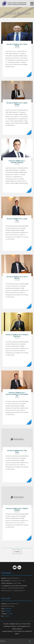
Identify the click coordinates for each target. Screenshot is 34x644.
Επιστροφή (17, 552)
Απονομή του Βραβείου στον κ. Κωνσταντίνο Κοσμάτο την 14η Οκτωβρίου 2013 (17, 394)
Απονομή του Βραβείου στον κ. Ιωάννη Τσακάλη (17, 45)
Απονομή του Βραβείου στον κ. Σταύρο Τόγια (17, 220)
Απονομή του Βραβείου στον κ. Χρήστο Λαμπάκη (17, 104)
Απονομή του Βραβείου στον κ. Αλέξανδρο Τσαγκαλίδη (17, 162)
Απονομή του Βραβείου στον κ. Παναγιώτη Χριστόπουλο (17, 335)
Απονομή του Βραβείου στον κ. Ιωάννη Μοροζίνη (17, 277)
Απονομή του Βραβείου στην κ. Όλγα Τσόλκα (17, 451)
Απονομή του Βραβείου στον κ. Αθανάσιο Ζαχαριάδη (17, 509)
